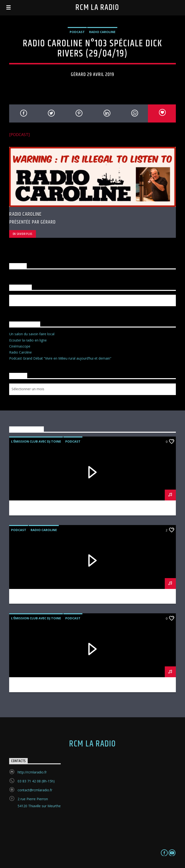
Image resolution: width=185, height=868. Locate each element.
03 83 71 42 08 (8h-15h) (36, 781)
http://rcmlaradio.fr (32, 772)
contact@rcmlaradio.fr (35, 790)
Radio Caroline (102, 32)
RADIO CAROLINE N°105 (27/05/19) (92, 594)
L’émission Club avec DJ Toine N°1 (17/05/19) (92, 682)
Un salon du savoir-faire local (32, 334)
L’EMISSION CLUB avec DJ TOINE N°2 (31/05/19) (92, 505)
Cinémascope (20, 346)
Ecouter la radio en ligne (28, 340)
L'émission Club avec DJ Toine (36, 441)
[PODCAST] (19, 135)
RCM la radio (97, 8)
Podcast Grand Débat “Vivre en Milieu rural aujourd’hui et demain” (60, 358)
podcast (77, 32)
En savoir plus (23, 234)
